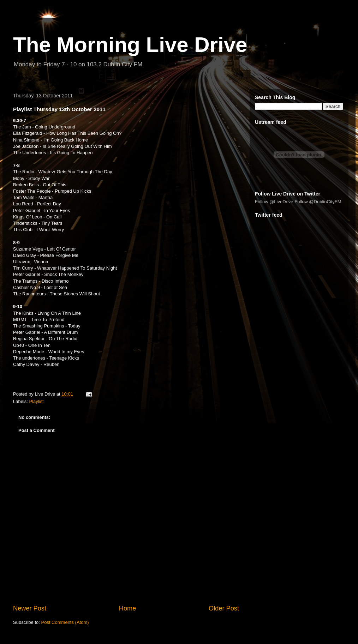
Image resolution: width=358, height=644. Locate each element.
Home (128, 608)
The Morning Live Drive (130, 45)
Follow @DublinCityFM (318, 202)
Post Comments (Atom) (65, 622)
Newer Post (30, 608)
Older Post (224, 608)
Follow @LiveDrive (274, 202)
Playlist (37, 401)
